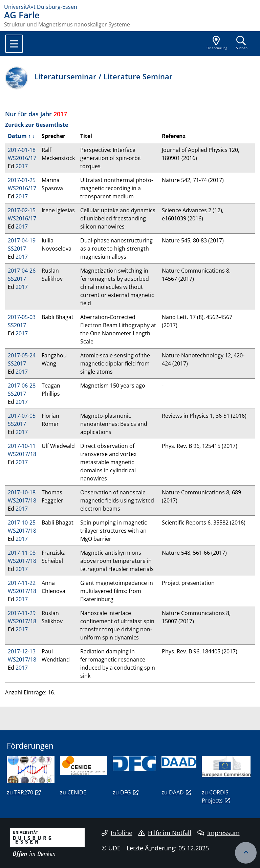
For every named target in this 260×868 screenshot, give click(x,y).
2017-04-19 (22, 240)
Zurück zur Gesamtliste (37, 125)
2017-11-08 (22, 553)
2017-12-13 (22, 651)
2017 (22, 166)
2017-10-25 (22, 522)
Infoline (117, 833)
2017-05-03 (22, 317)
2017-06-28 (22, 386)
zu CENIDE (73, 792)
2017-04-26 (22, 271)
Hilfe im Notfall (165, 833)
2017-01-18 (22, 150)
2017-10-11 (22, 446)
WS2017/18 (22, 454)
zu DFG (122, 792)
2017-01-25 (22, 180)
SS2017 (17, 249)
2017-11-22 (22, 583)
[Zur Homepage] (130, 7)
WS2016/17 (22, 158)
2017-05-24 (22, 355)
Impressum (219, 833)
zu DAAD (173, 792)
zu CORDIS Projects (215, 796)
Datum (17, 136)
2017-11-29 (22, 613)
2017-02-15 (22, 210)
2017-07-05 (22, 416)
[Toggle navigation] (14, 44)
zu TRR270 (20, 792)
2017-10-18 (22, 492)
